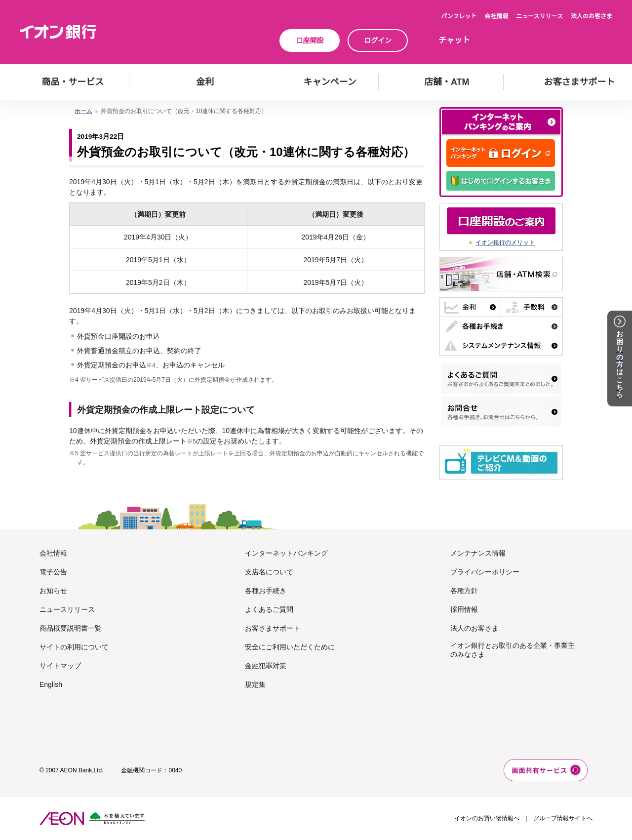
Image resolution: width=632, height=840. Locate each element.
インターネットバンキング (286, 553)
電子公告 (53, 572)
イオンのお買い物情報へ (487, 818)
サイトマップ (60, 666)
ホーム (83, 111)
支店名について (269, 572)
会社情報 (496, 16)
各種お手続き (266, 591)
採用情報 (464, 609)
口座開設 (310, 40)
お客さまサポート (273, 628)
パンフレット (459, 16)
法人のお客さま (592, 16)
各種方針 (464, 591)
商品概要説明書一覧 (71, 628)
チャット (454, 40)
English (51, 684)
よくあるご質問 (269, 609)
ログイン (378, 40)
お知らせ (53, 591)
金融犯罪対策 (266, 666)
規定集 (255, 684)
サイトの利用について (74, 647)
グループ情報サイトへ (563, 818)
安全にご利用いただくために (290, 647)
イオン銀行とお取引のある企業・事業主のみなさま (513, 650)
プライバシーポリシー (485, 572)
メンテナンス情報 (478, 553)
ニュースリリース (539, 16)
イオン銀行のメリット (505, 242)
